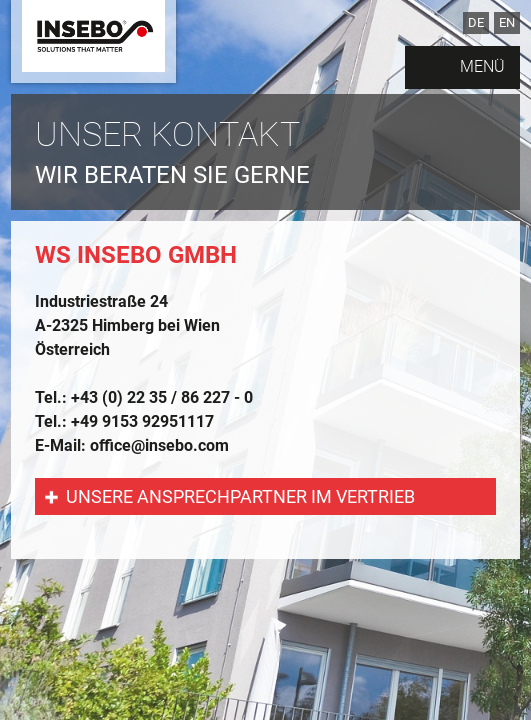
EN (507, 22)
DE (476, 22)
